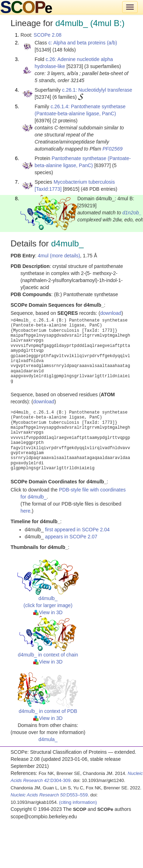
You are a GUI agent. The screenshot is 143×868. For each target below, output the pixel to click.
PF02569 (112, 149)
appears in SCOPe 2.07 (71, 537)
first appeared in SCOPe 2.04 (78, 530)
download (111, 313)
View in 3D (48, 612)
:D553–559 (49, 795)
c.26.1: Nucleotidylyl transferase (97, 90)
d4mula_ (48, 739)
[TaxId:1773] (48, 189)
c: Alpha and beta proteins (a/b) (83, 43)
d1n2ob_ (132, 213)
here (25, 511)
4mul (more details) (59, 256)
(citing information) (78, 802)
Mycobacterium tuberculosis (84, 182)
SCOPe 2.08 (47, 35)
